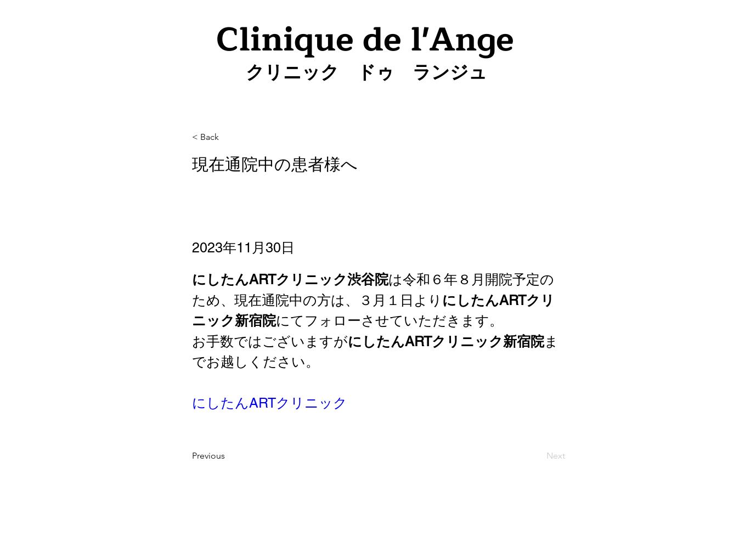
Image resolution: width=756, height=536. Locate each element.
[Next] (538, 456)
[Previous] (228, 456)
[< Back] (228, 137)
